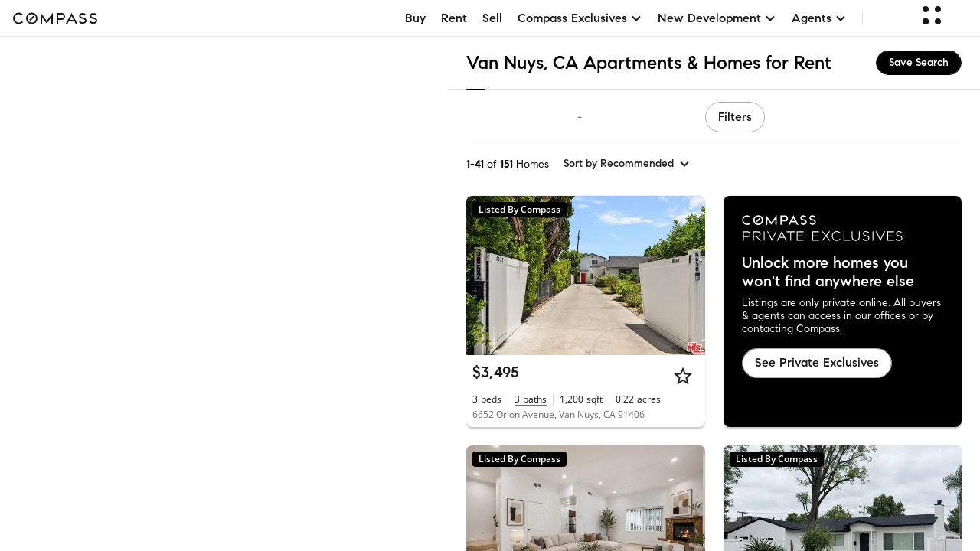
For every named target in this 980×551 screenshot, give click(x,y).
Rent (454, 18)
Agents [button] (819, 18)
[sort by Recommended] (627, 164)
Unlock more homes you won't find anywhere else (828, 272)
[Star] (683, 376)
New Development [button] (717, 18)
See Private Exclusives (817, 362)
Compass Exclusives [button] (580, 18)
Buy (415, 18)
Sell (492, 18)
